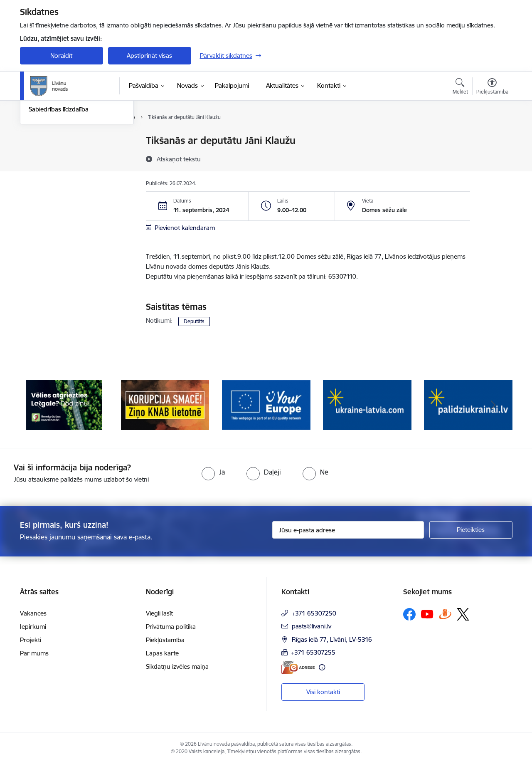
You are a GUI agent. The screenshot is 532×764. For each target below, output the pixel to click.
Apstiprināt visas (149, 56)
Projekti (31, 640)
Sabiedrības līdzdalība (59, 199)
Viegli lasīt (159, 613)
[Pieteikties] (471, 530)
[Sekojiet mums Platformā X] (463, 614)
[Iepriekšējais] (39, 405)
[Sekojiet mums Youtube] (427, 614)
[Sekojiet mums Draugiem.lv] (445, 614)
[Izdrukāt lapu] (492, 137)
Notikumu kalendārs (57, 141)
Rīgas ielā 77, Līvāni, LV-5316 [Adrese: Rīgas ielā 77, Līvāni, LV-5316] (332, 639)
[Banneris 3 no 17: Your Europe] (266, 404)
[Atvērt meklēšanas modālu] (460, 87)
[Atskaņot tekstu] (179, 159)
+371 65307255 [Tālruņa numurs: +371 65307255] (313, 652)
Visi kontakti (323, 692)
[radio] (213, 472)
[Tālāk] (493, 405)
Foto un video (48, 184)
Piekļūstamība (165, 640)
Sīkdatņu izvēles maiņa (177, 666)
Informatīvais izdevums (61, 170)
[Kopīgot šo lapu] (492, 158)
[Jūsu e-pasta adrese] (348, 530)
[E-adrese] (298, 667)
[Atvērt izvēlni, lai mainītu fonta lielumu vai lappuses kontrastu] (492, 87)
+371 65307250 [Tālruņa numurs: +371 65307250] (314, 613)
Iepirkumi (33, 627)
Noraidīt (61, 56)
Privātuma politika (171, 627)
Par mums (34, 653)
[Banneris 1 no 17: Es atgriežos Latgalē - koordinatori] (64, 404)
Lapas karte (162, 653)
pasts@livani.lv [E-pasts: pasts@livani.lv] (312, 626)
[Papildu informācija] (322, 667)
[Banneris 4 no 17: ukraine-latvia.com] (367, 404)
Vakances (33, 613)
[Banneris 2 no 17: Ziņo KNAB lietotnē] (165, 404)
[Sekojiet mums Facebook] (409, 614)
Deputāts (194, 321)
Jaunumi (41, 155)
